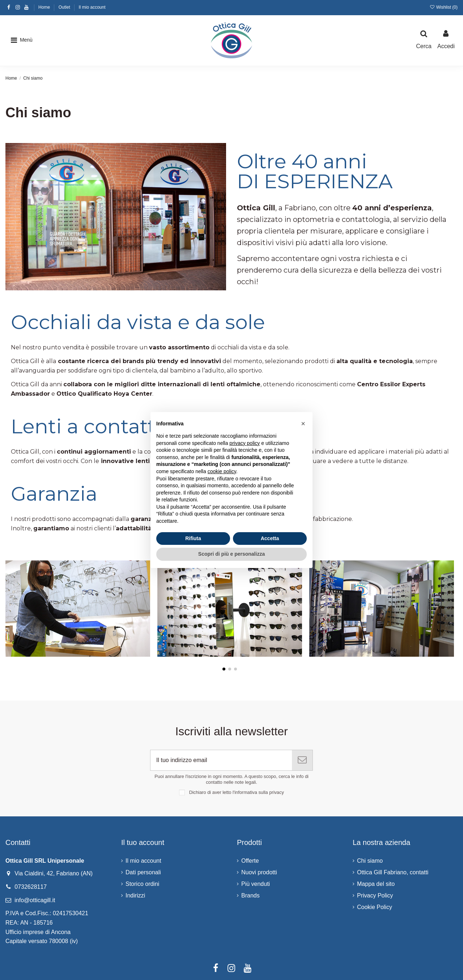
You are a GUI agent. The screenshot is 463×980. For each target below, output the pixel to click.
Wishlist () (443, 7)
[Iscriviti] (302, 760)
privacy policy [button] (245, 443)
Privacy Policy (375, 895)
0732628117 (31, 887)
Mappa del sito (376, 884)
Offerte (250, 861)
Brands (250, 895)
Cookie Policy (375, 907)
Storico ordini (142, 884)
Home (45, 7)
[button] (22, 40)
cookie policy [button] (222, 471)
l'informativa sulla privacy (258, 792)
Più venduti (256, 884)
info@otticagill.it (35, 900)
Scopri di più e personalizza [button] (231, 554)
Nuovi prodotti (259, 872)
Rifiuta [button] (193, 538)
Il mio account (92, 7)
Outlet (65, 7)
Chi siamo (370, 861)
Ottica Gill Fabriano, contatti (393, 872)
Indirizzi (135, 895)
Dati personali (143, 872)
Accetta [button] (270, 538)
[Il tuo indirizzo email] (221, 760)
